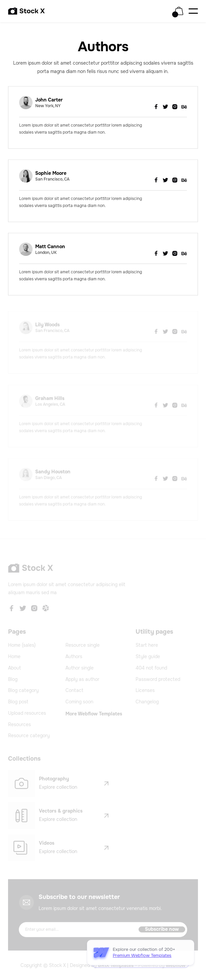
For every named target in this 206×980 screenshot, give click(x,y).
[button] (179, 11)
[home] (27, 11)
